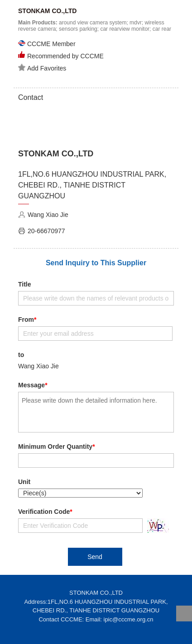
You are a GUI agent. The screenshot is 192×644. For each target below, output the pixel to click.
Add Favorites (42, 68)
